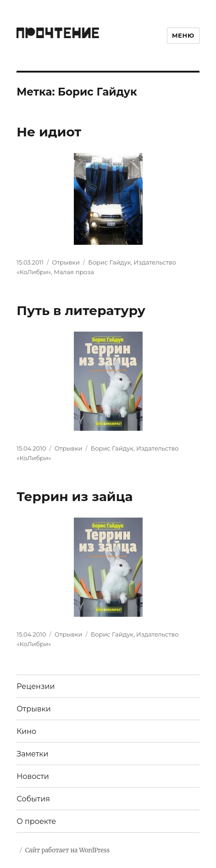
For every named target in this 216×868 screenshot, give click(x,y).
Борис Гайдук (109, 262)
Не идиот (49, 132)
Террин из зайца (75, 496)
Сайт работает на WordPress (67, 850)
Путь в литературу (81, 310)
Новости (33, 776)
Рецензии (36, 686)
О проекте (36, 821)
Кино (26, 731)
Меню (183, 35)
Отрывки (66, 262)
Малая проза (74, 272)
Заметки (32, 754)
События (33, 799)
